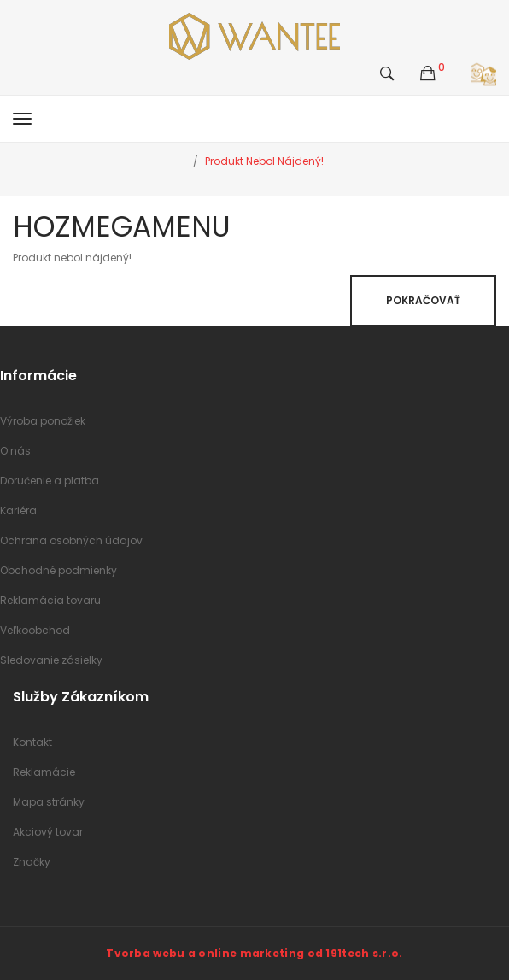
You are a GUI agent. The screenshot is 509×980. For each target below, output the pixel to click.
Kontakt (32, 742)
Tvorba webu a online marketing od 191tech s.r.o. (254, 953)
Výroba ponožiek (43, 421)
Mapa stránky (49, 802)
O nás (15, 451)
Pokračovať (423, 300)
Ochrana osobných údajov (71, 540)
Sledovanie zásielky (51, 660)
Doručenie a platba (50, 481)
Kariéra (18, 511)
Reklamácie (44, 772)
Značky (32, 862)
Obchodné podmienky (59, 570)
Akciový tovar (48, 832)
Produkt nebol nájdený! (264, 161)
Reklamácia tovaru (50, 600)
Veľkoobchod (35, 630)
